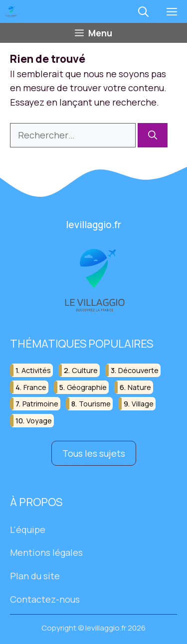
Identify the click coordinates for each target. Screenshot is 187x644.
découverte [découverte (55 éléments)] (138, 370)
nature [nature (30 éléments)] (139, 387)
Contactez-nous (45, 599)
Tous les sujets (94, 453)
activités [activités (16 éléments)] (36, 370)
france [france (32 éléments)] (35, 387)
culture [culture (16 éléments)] (85, 370)
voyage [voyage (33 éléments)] (39, 421)
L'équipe (28, 529)
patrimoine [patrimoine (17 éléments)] (40, 404)
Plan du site (35, 576)
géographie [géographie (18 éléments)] (87, 387)
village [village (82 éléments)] (143, 404)
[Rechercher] (153, 135)
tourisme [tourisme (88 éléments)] (95, 404)
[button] (143, 11)
